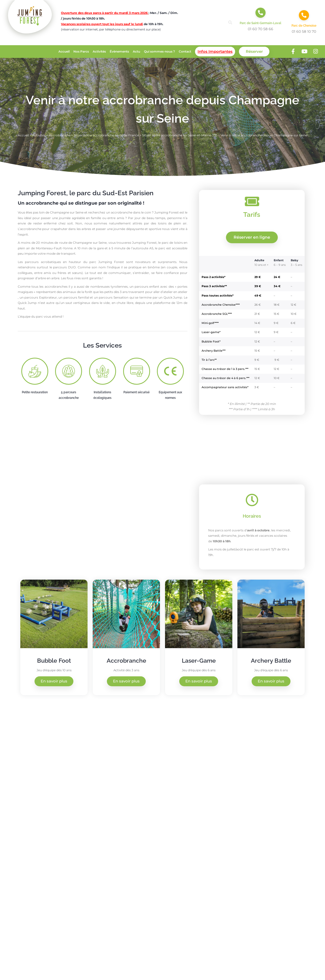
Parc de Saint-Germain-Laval (261, 23)
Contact (185, 51)
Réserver (254, 51)
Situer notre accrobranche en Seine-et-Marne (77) (180, 135)
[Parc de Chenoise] (304, 15)
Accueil (64, 51)
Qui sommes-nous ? (159, 51)
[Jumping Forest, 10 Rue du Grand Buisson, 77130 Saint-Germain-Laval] (244, 792)
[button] (230, 22)
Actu (136, 51)
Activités (99, 51)
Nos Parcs (81, 51)
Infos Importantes (215, 51)
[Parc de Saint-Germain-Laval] (261, 13)
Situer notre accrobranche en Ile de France (106, 135)
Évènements (119, 51)
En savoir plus (54, 681)
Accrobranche (60, 135)
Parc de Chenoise (304, 26)
